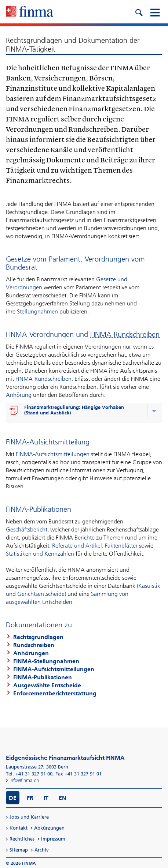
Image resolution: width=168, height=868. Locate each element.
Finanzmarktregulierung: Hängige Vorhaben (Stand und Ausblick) (74, 410)
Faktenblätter (121, 546)
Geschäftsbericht (27, 529)
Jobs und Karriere (29, 817)
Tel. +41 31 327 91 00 (29, 774)
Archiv (42, 850)
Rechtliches (22, 839)
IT (46, 798)
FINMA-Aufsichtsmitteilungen (53, 454)
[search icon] (139, 12)
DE (13, 798)
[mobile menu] (155, 12)
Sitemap (19, 850)
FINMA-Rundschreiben (43, 379)
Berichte (85, 538)
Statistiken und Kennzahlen (40, 554)
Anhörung (19, 395)
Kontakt (19, 828)
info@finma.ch (24, 780)
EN (63, 798)
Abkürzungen (49, 828)
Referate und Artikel (77, 546)
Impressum (53, 839)
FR (30, 798)
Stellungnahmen (37, 311)
